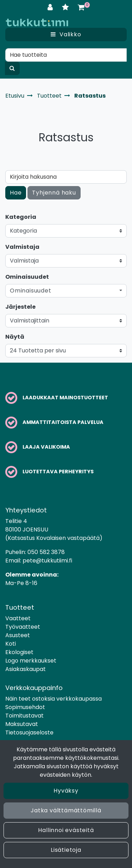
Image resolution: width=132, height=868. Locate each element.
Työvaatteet (23, 627)
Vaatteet (18, 618)
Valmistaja (22, 247)
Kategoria (21, 217)
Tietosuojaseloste (29, 732)
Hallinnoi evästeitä (66, 830)
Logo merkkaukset (31, 661)
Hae (16, 193)
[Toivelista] (66, 7)
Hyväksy (66, 791)
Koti (11, 644)
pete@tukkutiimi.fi (47, 561)
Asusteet (18, 635)
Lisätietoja (66, 850)
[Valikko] (66, 35)
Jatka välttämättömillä (66, 810)
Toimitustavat (24, 716)
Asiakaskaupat (26, 669)
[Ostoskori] (81, 7)
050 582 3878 (46, 552)
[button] (66, 291)
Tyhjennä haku (54, 193)
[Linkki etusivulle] (37, 22)
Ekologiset (19, 652)
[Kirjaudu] (51, 7)
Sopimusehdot (25, 707)
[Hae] (66, 55)
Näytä (15, 337)
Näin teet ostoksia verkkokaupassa (54, 699)
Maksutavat (22, 724)
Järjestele (20, 307)
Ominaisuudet (27, 277)
